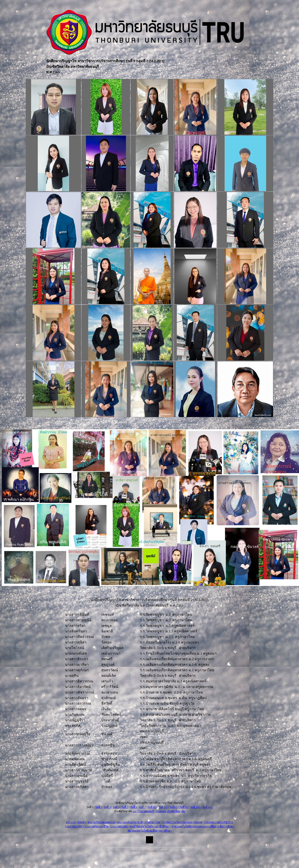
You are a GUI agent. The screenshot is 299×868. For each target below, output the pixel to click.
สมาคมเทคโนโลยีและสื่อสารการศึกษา (150, 831)
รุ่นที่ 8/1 (163, 807)
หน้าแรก (71, 822)
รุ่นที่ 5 (125, 807)
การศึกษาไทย (152, 822)
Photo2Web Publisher (156, 851)
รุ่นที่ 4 (116, 807)
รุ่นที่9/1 (173, 807)
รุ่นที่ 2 (99, 807)
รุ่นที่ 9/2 (184, 807)
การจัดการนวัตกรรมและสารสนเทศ (182, 822)
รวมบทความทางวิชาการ (219, 822)
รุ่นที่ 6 (134, 807)
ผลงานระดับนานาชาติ (130, 822)
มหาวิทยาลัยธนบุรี (144, 811)
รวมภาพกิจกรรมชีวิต (96, 826)
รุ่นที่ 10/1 (195, 807)
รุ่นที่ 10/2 (207, 807)
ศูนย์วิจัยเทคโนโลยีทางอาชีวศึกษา (150, 826)
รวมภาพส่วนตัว (119, 826)
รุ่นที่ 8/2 (152, 807)
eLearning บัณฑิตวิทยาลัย (170, 811)
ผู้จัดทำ (82, 822)
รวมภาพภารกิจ (74, 826)
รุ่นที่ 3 (107, 807)
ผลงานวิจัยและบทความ (101, 822)
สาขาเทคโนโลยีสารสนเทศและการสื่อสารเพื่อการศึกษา (203, 826)
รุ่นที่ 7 (142, 807)
